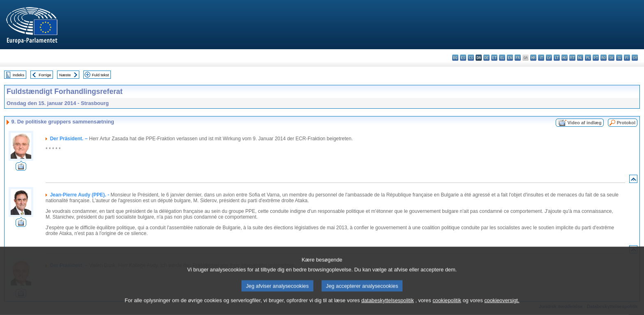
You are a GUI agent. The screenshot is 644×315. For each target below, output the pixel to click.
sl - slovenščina (619, 58)
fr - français (518, 58)
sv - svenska (635, 58)
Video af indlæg (585, 123)
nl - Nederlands (580, 58)
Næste (65, 75)
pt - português (596, 58)
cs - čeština (471, 58)
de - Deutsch (486, 58)
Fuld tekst (101, 75)
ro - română (604, 58)
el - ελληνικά (502, 58)
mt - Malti (572, 58)
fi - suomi (627, 58)
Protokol (626, 123)
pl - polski (588, 58)
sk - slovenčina (611, 58)
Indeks (18, 75)
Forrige (45, 75)
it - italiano (541, 58)
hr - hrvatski (533, 58)
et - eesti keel (494, 58)
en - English (510, 58)
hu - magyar (565, 58)
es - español (463, 58)
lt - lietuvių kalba (557, 58)
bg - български (455, 58)
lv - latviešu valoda (549, 58)
